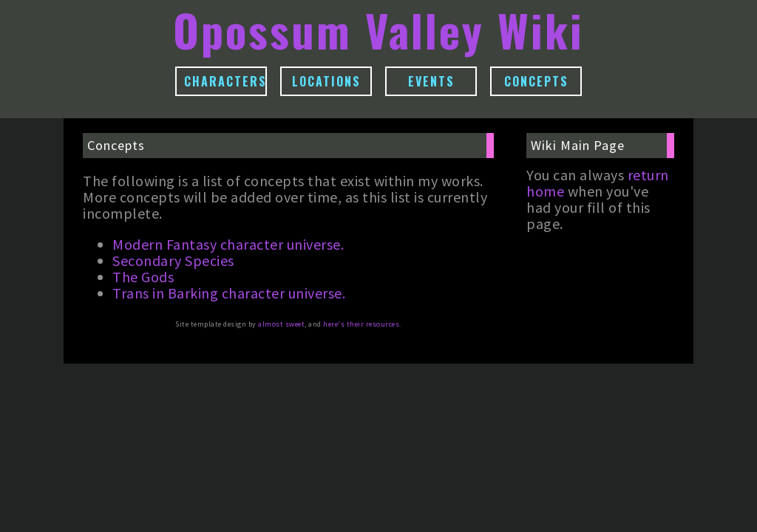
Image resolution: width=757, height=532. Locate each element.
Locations (326, 81)
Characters (225, 81)
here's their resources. (362, 324)
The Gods (143, 277)
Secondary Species (173, 260)
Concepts (536, 81)
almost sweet (281, 324)
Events (431, 81)
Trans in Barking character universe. (229, 293)
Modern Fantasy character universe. (228, 244)
